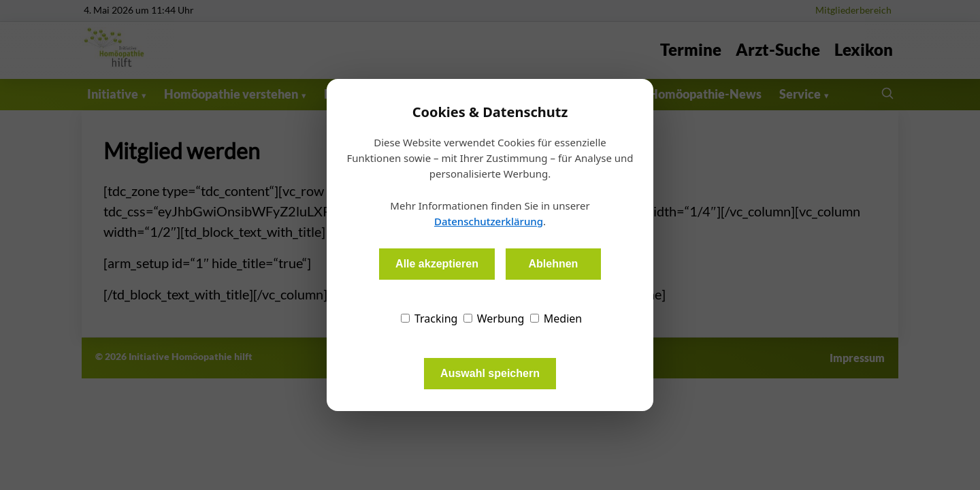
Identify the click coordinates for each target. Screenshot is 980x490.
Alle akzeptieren (437, 264)
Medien (556, 318)
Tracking (429, 318)
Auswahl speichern (490, 373)
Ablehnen (553, 264)
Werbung (494, 318)
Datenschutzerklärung (489, 221)
